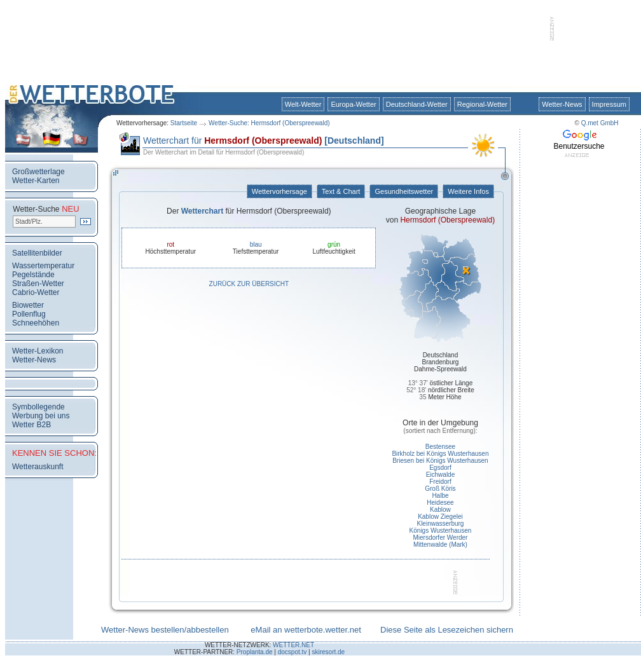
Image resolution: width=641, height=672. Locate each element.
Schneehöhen (36, 323)
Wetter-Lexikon (38, 351)
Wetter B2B (31, 425)
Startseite (184, 123)
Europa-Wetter (353, 104)
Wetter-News (562, 104)
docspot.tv (293, 652)
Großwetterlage (38, 172)
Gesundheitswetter (404, 191)
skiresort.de (328, 652)
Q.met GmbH (600, 123)
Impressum (609, 104)
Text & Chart (341, 191)
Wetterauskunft (38, 467)
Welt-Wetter (303, 104)
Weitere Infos (468, 191)
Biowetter (28, 305)
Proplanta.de (255, 652)
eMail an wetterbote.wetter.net (306, 630)
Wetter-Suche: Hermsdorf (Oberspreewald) (269, 123)
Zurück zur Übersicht (249, 284)
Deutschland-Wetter (417, 104)
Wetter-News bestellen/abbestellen (165, 630)
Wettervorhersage (279, 191)
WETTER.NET (293, 645)
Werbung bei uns (41, 416)
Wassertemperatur (43, 266)
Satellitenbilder (37, 253)
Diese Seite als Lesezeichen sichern (447, 630)
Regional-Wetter (482, 104)
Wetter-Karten (36, 181)
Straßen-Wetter (38, 284)
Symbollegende (38, 407)
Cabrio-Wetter (36, 292)
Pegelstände (33, 275)
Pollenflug (29, 314)
